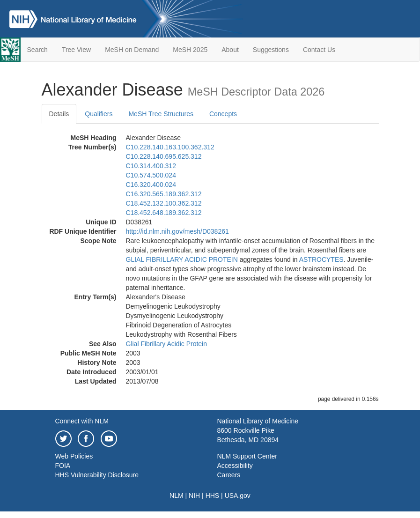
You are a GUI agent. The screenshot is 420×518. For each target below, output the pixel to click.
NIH (194, 496)
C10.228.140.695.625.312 (164, 156)
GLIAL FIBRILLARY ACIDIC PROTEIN (182, 259)
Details (59, 114)
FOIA (63, 466)
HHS (213, 496)
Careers (229, 475)
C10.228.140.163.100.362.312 (170, 147)
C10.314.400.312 (151, 166)
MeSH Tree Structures (161, 114)
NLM (177, 496)
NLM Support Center (247, 456)
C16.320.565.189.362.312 (164, 194)
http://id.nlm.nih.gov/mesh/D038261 (177, 231)
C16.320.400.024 (151, 185)
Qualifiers (99, 114)
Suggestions (271, 50)
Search (37, 50)
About (230, 50)
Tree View (76, 50)
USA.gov (238, 496)
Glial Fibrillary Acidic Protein (167, 344)
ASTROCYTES (321, 259)
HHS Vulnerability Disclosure (97, 475)
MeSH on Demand (132, 50)
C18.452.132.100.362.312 (164, 203)
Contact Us (319, 50)
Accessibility (235, 466)
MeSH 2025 (190, 50)
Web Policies (74, 456)
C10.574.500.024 (151, 175)
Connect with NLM (82, 421)
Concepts (223, 114)
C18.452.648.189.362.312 (164, 213)
